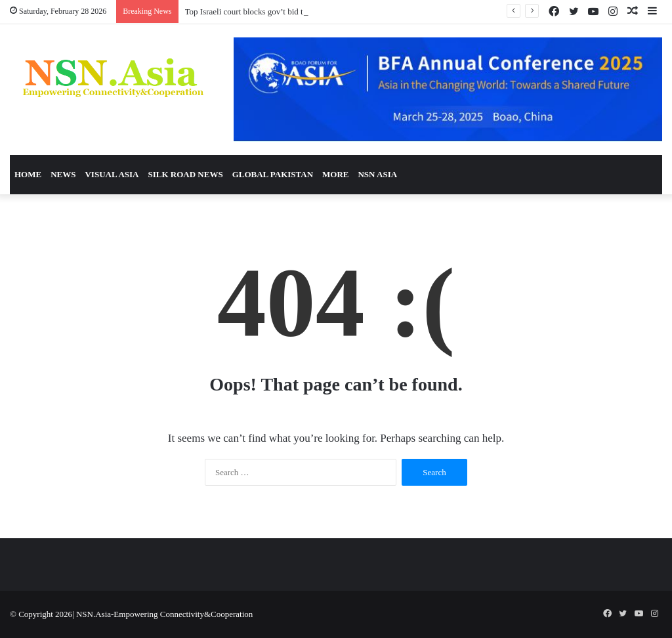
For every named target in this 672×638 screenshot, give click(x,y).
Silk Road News (185, 174)
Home (28, 174)
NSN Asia (377, 174)
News (63, 174)
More (335, 174)
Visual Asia (112, 174)
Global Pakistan (273, 174)
